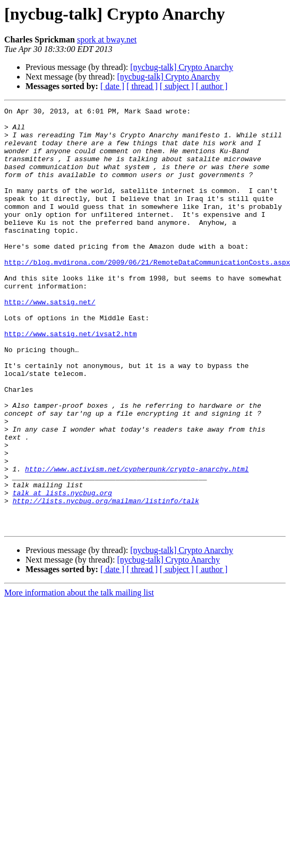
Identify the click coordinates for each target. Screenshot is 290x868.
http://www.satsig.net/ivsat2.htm (71, 380)
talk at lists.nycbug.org (62, 571)
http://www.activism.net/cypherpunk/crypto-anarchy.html (137, 542)
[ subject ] (177, 86)
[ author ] (212, 86)
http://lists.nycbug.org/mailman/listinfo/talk (106, 580)
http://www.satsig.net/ (50, 341)
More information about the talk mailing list (79, 677)
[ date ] (112, 86)
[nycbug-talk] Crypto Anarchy (182, 67)
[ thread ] (142, 86)
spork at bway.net (107, 40)
